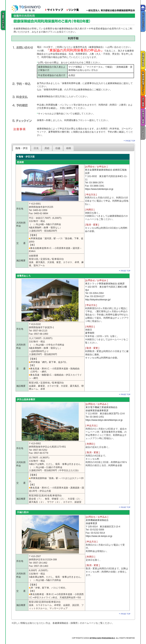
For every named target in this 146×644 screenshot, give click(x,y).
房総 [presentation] (47, 148)
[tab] (22, 148)
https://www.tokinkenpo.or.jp (99, 189)
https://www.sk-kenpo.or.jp (99, 536)
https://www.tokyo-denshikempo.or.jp (104, 420)
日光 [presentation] (36, 148)
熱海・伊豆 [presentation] (22, 148)
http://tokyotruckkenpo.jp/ (98, 300)
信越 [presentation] (58, 148)
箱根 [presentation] (69, 148)
